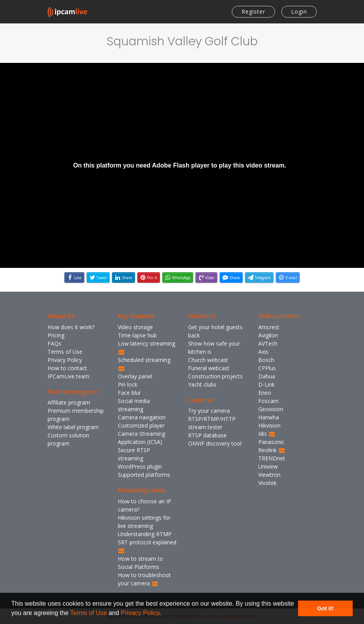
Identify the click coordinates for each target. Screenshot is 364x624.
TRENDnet (272, 458)
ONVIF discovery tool (215, 443)
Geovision (271, 409)
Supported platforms (144, 475)
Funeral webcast (209, 368)
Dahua (267, 376)
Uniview (268, 466)
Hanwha (269, 417)
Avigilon (268, 335)
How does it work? (71, 327)
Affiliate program (69, 402)
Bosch (266, 360)
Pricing (56, 335)
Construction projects (215, 376)
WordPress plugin (140, 466)
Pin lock (128, 384)
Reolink (272, 450)
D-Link (266, 384)
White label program (73, 427)
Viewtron (269, 475)
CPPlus (267, 368)
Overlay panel (135, 376)
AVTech (268, 343)
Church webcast (208, 360)
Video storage (135, 327)
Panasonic (271, 442)
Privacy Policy (140, 613)
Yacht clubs (202, 384)
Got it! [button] (325, 608)
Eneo (265, 393)
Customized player (141, 425)
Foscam (268, 401)
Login (299, 12)
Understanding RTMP (145, 534)
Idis (267, 434)
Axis (263, 352)
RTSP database (207, 435)
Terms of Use (89, 613)
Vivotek (267, 483)
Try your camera (209, 411)
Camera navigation (142, 417)
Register (253, 12)
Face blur (129, 393)
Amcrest (269, 327)
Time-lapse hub (137, 335)
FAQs (54, 343)
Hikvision (269, 425)
